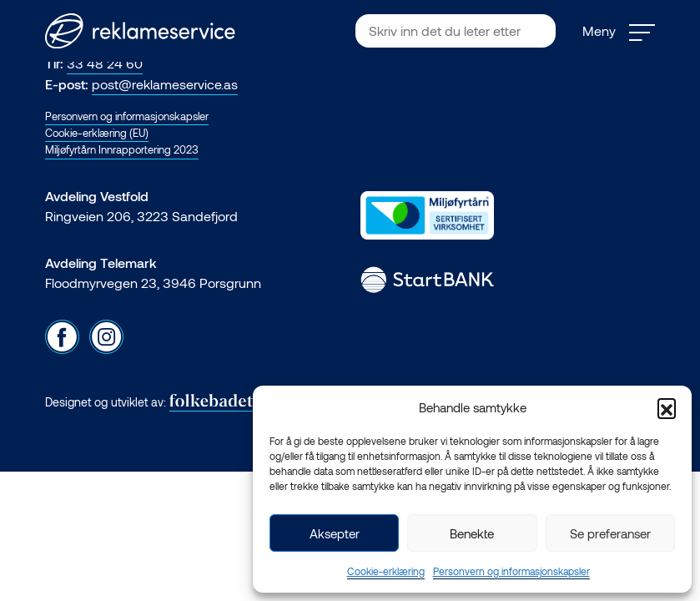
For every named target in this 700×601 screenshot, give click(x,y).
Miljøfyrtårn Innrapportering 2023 (122, 149)
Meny (619, 31)
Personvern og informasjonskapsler (511, 571)
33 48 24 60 (105, 63)
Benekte (472, 533)
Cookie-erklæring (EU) (97, 133)
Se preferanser (610, 533)
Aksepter (335, 533)
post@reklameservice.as (165, 84)
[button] (667, 407)
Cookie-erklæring (386, 571)
